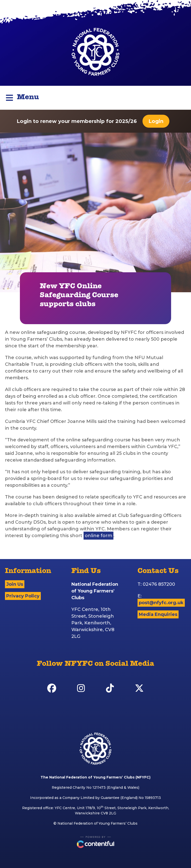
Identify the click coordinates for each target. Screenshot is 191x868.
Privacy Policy (23, 596)
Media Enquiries (158, 614)
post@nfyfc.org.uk (161, 603)
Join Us (15, 584)
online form (98, 536)
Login (156, 121)
